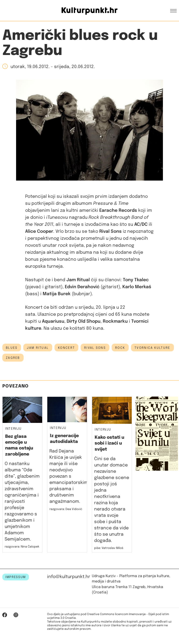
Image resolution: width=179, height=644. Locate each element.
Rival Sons (95, 348)
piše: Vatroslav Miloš (109, 548)
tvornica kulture (152, 348)
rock (120, 348)
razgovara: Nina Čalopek (22, 547)
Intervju (13, 429)
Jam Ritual (38, 348)
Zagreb (13, 358)
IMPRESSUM (16, 577)
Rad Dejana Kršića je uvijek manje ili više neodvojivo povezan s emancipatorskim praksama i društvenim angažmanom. (69, 476)
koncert (66, 348)
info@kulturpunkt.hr (69, 577)
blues (12, 348)
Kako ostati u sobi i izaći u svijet (109, 443)
